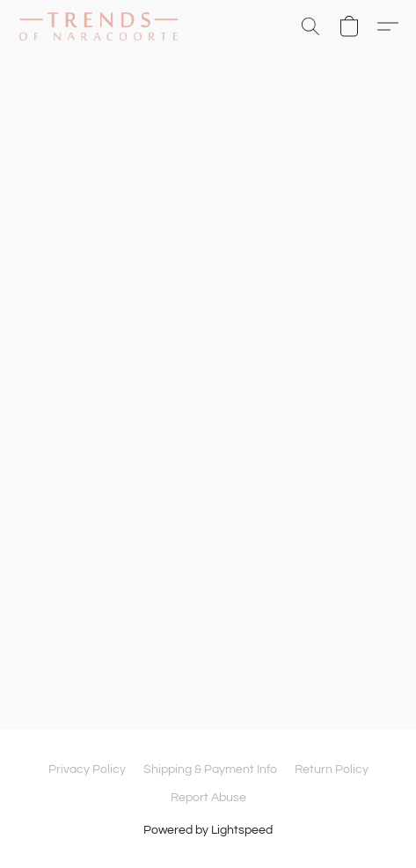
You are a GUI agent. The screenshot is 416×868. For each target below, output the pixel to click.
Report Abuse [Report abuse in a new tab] (208, 798)
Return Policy (332, 770)
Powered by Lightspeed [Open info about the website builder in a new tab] (208, 830)
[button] (103, 26)
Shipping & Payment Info (210, 770)
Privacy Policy (87, 770)
